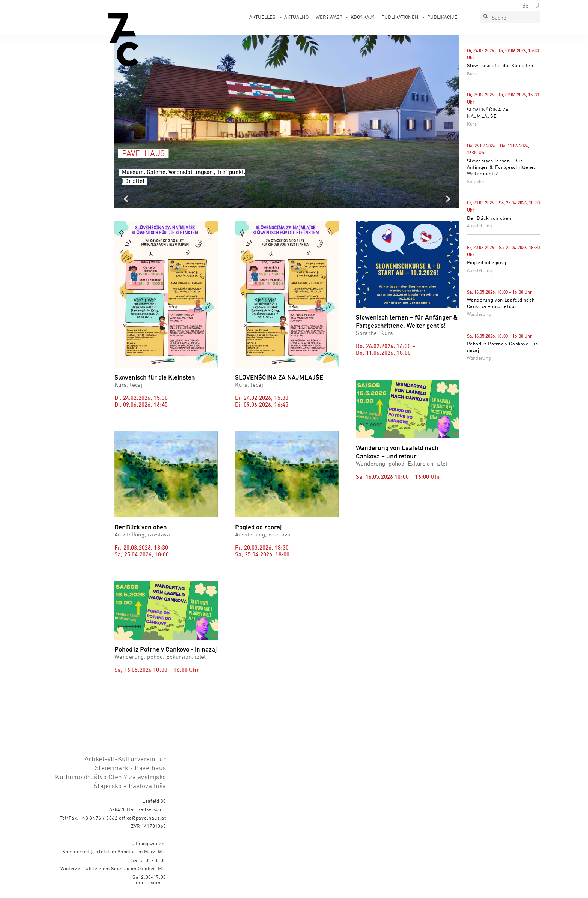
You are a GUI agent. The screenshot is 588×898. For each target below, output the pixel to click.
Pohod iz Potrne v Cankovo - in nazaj (166, 650)
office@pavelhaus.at (142, 818)
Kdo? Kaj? (362, 17)
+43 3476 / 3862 (99, 818)
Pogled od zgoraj (487, 263)
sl (537, 6)
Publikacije (442, 17)
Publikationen (400, 17)
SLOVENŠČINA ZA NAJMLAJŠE (279, 378)
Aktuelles (262, 17)
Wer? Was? (329, 17)
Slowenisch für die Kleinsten (500, 66)
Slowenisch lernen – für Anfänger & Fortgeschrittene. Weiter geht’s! (501, 167)
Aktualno (296, 17)
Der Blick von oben (489, 218)
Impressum (147, 883)
